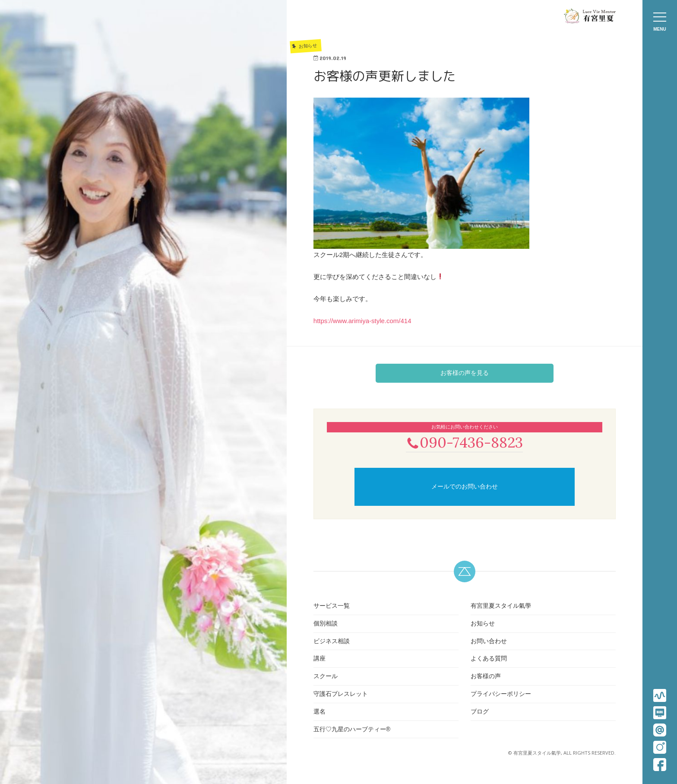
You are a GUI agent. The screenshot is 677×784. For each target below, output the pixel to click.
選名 (320, 712)
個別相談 (326, 624)
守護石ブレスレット (341, 695)
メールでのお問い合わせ (465, 487)
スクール (326, 677)
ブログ (480, 712)
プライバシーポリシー (501, 695)
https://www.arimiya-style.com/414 (362, 321)
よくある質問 (489, 660)
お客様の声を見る (465, 373)
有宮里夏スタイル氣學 (501, 606)
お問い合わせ (489, 642)
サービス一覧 (332, 606)
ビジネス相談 (332, 642)
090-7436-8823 (465, 443)
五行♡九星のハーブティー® (352, 730)
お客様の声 (486, 677)
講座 (320, 660)
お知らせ (483, 624)
